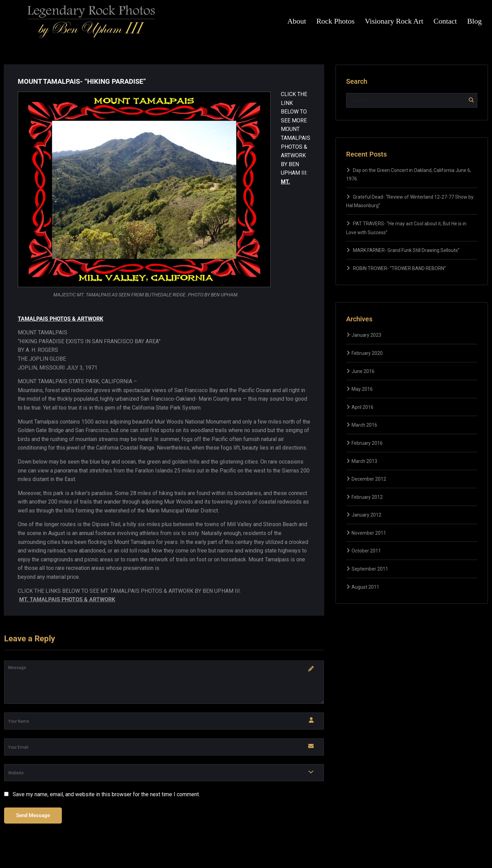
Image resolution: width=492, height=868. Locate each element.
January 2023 (366, 335)
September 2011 (370, 569)
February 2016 (367, 443)
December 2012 (369, 479)
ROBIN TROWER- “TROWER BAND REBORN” (399, 268)
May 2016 (362, 389)
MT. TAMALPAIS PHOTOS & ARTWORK (67, 599)
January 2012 (366, 515)
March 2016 (364, 425)
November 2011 (369, 533)
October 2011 (366, 551)
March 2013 (364, 461)
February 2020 (367, 353)
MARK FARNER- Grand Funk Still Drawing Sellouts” (406, 250)
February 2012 (367, 497)
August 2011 (365, 587)
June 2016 (363, 371)
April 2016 (363, 407)
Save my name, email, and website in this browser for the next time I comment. (106, 794)
